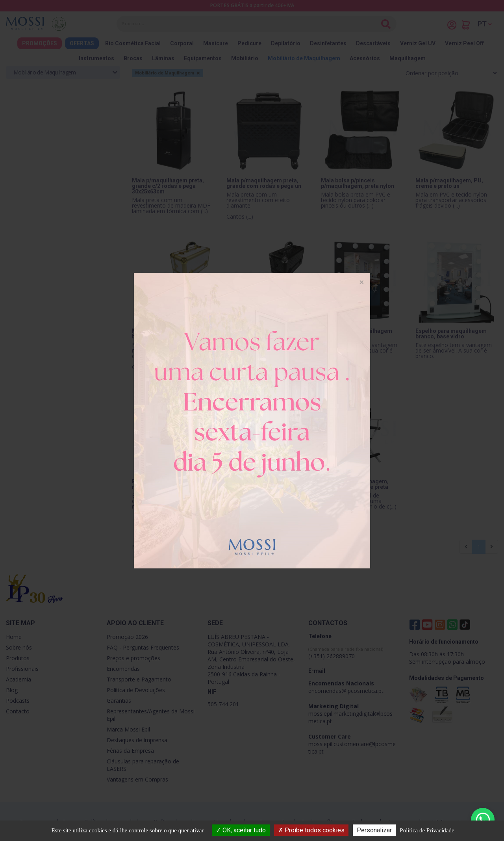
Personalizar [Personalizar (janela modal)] (374, 830)
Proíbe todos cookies (311, 830)
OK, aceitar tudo (241, 830)
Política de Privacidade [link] (427, 830)
